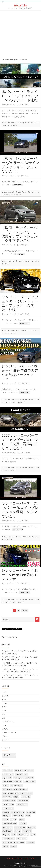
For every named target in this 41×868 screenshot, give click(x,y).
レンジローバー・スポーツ (15, 602)
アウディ (5, 729)
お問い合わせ (23, 866)
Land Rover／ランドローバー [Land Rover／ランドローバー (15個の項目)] (12, 782)
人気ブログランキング (14, 858)
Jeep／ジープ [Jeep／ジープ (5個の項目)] (7, 778)
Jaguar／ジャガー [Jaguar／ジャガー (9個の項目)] (22, 774)
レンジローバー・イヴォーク (15, 402)
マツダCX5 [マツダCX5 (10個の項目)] (6, 835)
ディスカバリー (7, 264)
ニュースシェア (9, 192)
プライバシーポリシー (11, 866)
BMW (4, 725)
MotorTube (20, 6)
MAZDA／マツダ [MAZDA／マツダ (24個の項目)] (17, 785)
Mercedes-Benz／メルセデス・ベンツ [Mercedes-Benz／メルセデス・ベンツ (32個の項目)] (15, 789)
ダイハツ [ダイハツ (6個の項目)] (14, 820)
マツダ (4, 711)
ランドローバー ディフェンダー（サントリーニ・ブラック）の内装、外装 (20, 303)
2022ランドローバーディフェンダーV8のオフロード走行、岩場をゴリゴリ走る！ (20, 442)
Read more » (18, 185)
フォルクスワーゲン (9, 732)
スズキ (4, 707)
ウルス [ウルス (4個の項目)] (28, 816)
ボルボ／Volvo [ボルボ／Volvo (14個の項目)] (7, 831)
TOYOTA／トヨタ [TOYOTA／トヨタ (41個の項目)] (8, 808)
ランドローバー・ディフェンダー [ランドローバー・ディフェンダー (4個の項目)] (13, 842)
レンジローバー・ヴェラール (12, 195)
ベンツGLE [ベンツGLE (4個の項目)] (23, 823)
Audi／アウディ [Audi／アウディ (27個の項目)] (7, 770)
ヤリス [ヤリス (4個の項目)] (33, 835)
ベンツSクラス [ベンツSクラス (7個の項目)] (7, 827)
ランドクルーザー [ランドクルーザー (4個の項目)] (8, 839)
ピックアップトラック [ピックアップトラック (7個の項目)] (10, 823)
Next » (25, 610)
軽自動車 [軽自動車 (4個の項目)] (14, 846)
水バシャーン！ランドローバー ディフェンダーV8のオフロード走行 (20, 96)
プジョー (5, 736)
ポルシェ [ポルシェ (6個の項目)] (17, 831)
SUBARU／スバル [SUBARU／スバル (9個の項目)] (8, 804)
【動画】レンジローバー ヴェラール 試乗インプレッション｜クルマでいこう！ (20, 165)
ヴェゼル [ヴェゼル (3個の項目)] (5, 846)
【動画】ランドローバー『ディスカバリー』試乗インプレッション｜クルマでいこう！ (20, 234)
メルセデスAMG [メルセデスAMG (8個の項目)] (23, 835)
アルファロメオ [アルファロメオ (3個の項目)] (18, 816)
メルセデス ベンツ (8, 721)
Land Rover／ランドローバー (20, 123)
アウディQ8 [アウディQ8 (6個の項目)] (31, 812)
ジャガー (5, 740)
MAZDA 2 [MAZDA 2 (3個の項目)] (5, 785)
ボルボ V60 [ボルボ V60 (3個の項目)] (32, 827)
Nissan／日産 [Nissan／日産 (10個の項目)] (26, 797)
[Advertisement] (20, 34)
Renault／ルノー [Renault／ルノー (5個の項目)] (23, 801)
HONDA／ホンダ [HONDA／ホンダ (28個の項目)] (8, 774)
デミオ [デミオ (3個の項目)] (22, 820)
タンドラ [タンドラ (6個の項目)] (5, 820)
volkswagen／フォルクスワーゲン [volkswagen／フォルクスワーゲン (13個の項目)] (13, 812)
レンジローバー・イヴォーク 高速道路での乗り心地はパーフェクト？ (20, 373)
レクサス (5, 696)
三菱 (4, 718)
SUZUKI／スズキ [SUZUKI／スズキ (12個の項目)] (22, 804)
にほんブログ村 (29, 858)
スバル (4, 703)
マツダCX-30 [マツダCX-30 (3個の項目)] (27, 831)
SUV (5, 123)
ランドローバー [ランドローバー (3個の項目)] (22, 839)
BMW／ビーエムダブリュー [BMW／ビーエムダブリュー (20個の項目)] (24, 770)
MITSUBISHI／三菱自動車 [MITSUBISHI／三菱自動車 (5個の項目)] (10, 797)
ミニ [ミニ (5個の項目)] (13, 835)
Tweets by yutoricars (10, 637)
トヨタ (4, 692)
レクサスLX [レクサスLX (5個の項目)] (30, 842)
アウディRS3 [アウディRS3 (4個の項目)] (6, 816)
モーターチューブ (10, 104)
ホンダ (4, 700)
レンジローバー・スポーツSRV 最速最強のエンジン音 (20, 575)
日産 (4, 714)
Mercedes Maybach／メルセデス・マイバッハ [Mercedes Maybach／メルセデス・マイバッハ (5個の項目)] (17, 793)
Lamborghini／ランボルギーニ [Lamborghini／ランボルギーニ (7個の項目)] (24, 778)
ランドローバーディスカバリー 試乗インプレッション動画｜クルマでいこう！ (20, 510)
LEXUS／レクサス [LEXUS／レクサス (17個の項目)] (30, 782)
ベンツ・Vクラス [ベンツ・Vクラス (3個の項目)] (20, 827)
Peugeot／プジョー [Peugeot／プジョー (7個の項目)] (9, 801)
